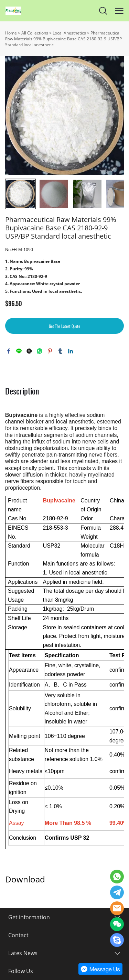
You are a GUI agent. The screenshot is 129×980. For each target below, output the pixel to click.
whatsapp (40, 351)
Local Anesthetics (69, 33)
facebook (9, 351)
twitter (29, 351)
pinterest (50, 351)
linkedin (71, 351)
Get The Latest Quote (64, 326)
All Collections (35, 33)
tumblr (60, 351)
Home (11, 33)
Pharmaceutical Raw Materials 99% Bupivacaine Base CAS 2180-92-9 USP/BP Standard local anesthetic (63, 39)
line (19, 351)
